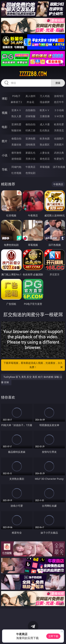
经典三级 (30, 130)
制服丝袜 (16, 130)
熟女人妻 (16, 116)
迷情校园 (16, 159)
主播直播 (45, 116)
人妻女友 (45, 153)
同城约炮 (16, 167)
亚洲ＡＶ (16, 110)
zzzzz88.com (33, 74)
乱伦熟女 (45, 130)
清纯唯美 (30, 145)
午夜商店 (30, 167)
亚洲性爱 (16, 124)
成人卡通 (45, 124)
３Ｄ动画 (59, 110)
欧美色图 (45, 138)
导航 (5, 169)
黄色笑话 (45, 159)
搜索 (58, 83)
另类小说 (30, 159)
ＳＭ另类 (59, 116)
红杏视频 (16, 173)
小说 (5, 155)
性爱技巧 (59, 159)
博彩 (5, 99)
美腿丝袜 (16, 145)
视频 (5, 113)
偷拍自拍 (30, 124)
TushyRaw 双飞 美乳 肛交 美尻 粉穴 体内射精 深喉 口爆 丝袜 (32, 380)
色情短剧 (30, 173)
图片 (5, 141)
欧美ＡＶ (45, 110)
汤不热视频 (59, 167)
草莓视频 (45, 167)
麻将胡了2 (16, 102)
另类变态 (59, 130)
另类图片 (59, 145)
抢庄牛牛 (59, 102)
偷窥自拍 (16, 138)
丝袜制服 (30, 116)
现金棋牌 (45, 102)
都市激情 (16, 153)
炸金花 (30, 102)
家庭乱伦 (30, 153)
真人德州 (30, 96)
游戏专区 (59, 96)
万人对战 (45, 96)
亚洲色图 (30, 138)
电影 (5, 127)
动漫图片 (59, 138)
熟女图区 (45, 145)
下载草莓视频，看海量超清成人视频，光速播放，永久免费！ (33, 365)
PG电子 (16, 96)
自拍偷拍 (30, 110)
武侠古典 (59, 153)
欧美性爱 (59, 124)
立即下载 (53, 636)
